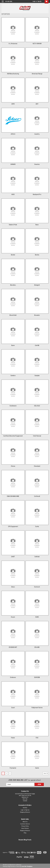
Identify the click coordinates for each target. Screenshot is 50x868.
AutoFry (37, 134)
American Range (37, 74)
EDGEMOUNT (13, 647)
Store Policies (25, 828)
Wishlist (25, 808)
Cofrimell (37, 496)
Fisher (13, 738)
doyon (13, 617)
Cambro (13, 376)
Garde (37, 768)
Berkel (13, 255)
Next (46, 773)
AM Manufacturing (13, 74)
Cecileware (13, 406)
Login (34, 1)
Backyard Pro (37, 194)
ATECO (13, 134)
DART (13, 557)
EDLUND (37, 647)
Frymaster (13, 768)
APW (13, 104)
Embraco (13, 677)
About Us (25, 822)
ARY (37, 104)
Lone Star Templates (27, 866)
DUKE (37, 617)
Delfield (37, 557)
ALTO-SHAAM (37, 44)
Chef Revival (37, 436)
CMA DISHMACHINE (13, 496)
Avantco (37, 164)
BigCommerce (12, 866)
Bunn (13, 345)
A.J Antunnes (13, 44)
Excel (13, 708)
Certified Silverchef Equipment (13, 436)
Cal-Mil (37, 345)
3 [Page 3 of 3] (10, 773)
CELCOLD (37, 406)
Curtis (37, 527)
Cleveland (37, 466)
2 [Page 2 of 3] (7, 773)
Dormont (37, 587)
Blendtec (13, 285)
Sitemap (19, 865)
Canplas (37, 376)
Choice (13, 466)
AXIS (13, 194)
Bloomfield (13, 315)
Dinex (13, 587)
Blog (25, 833)
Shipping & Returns (25, 812)
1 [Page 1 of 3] (3, 773)
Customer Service (25, 824)
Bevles (37, 255)
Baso (37, 225)
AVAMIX (13, 164)
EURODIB (37, 677)
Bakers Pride (13, 225)
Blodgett (37, 285)
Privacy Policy (25, 826)
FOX (37, 738)
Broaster (37, 315)
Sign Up (39, 1)
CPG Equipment (13, 527)
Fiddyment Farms (37, 708)
